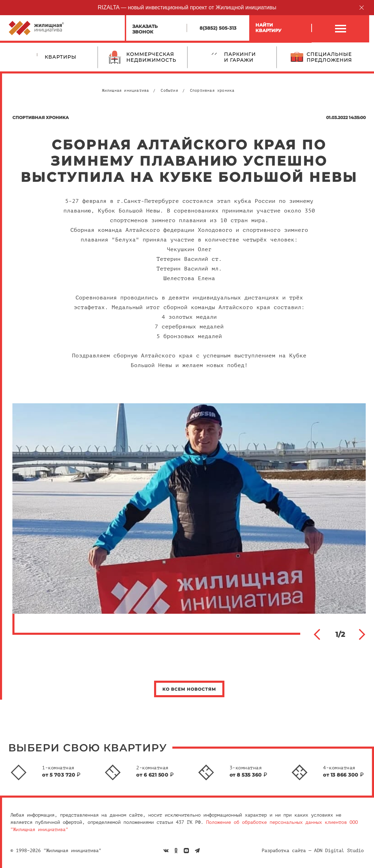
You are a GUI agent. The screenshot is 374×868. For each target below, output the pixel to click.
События (169, 91)
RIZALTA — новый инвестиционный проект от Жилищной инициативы (187, 7)
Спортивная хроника (212, 91)
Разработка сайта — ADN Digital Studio (313, 851)
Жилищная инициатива (126, 91)
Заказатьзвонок (145, 29)
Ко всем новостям (189, 689)
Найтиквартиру (268, 28)
